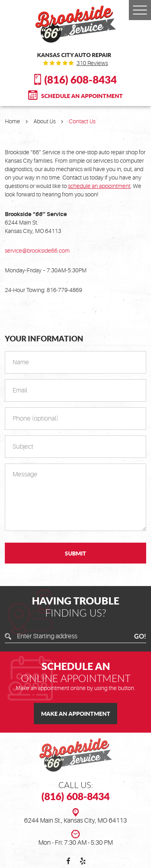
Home (12, 121)
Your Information (44, 339)
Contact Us (82, 121)
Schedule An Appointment (82, 96)
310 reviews (92, 63)
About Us (44, 121)
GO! (140, 637)
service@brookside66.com (37, 251)
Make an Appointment (76, 713)
